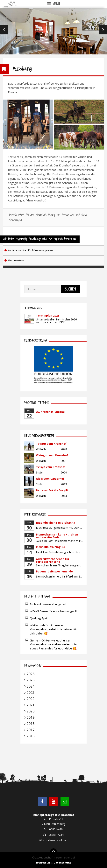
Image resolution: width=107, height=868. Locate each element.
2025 (31, 680)
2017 (31, 730)
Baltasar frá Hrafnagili (52, 490)
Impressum (43, 863)
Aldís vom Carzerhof (50, 479)
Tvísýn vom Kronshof (51, 467)
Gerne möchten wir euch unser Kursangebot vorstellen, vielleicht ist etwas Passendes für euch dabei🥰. (54, 644)
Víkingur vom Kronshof (52, 455)
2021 (31, 705)
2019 (31, 717)
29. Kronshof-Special (50, 412)
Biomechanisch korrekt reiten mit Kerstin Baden (57, 536)
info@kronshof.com (56, 840)
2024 (31, 686)
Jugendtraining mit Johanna (56, 523)
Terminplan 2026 (48, 315)
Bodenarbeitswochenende (54, 571)
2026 (31, 674)
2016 (31, 736)
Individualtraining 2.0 (51, 547)
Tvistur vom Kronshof (51, 444)
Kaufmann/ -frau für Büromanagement (31, 250)
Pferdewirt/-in (16, 260)
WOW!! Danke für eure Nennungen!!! (53, 611)
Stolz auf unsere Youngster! (48, 604)
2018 (31, 724)
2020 (31, 711)
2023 (31, 692)
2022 (31, 699)
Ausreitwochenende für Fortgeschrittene (53, 560)
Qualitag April (39, 618)
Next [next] (103, 30)
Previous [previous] (4, 30)
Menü (56, 4)
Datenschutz (62, 863)
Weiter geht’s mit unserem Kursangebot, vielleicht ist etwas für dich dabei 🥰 (53, 629)
